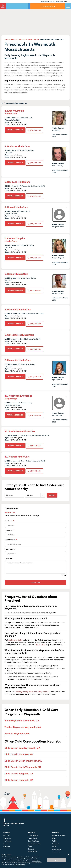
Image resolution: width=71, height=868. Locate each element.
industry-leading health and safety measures (33, 690)
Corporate (7, 845)
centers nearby (52, 6)
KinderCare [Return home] (3, 6)
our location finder (15, 639)
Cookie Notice (36, 861)
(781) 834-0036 (35, 323)
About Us (6, 834)
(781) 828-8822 (35, 257)
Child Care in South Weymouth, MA (23, 759)
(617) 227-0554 (35, 348)
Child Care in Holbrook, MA (19, 779)
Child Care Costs (33, 840)
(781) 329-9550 (35, 414)
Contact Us (7, 837)
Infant (54, 837)
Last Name (35, 532)
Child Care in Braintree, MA (19, 753)
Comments (9, 557)
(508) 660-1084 (35, 470)
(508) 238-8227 (35, 445)
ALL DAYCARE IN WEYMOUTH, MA (27, 39)
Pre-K (54, 845)
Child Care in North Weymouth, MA (23, 766)
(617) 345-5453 (35, 290)
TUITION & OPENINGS (15, 130)
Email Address (35, 542)
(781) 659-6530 (35, 223)
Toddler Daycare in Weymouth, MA (23, 726)
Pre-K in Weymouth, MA (17, 732)
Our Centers (7, 840)
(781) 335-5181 (35, 130)
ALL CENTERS (9, 39)
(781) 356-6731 (35, 163)
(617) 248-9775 (35, 376)
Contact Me (35, 581)
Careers (6, 843)
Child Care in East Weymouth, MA (22, 747)
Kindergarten (56, 848)
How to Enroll (40, 643)
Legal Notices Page (20, 865)
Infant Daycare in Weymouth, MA (22, 719)
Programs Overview (59, 834)
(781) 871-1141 (35, 196)
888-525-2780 (10, 511)
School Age (56, 851)
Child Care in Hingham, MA (19, 772)
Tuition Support (33, 834)
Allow (57, 860)
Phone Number (35, 551)
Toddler (55, 840)
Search (52, 494)
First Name (35, 523)
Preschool (56, 843)
